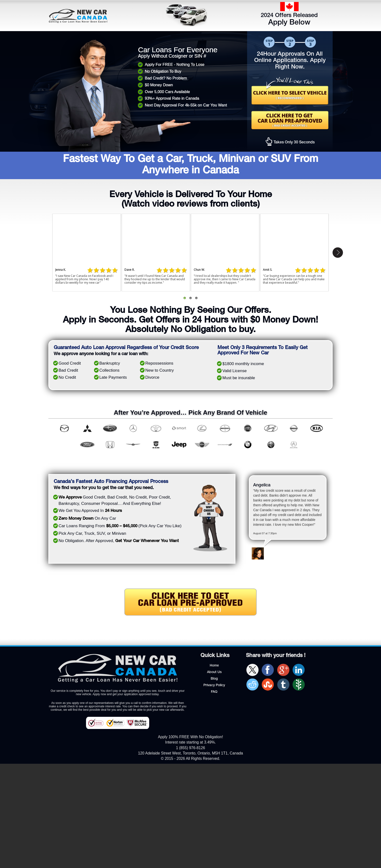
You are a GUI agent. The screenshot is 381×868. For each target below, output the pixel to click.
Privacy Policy (214, 685)
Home (214, 666)
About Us (214, 672)
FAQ (214, 692)
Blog (214, 679)
